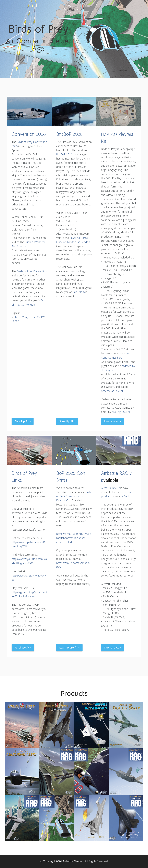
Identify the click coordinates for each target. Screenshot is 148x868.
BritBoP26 (79, 292)
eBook (126, 496)
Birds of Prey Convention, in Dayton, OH (74, 496)
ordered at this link (112, 391)
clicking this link (121, 412)
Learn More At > (69, 648)
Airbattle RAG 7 (110, 488)
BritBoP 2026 (69, 134)
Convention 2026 (29, 134)
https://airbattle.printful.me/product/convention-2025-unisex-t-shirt (74, 538)
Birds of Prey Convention (32, 271)
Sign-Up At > (23, 421)
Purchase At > (113, 421)
